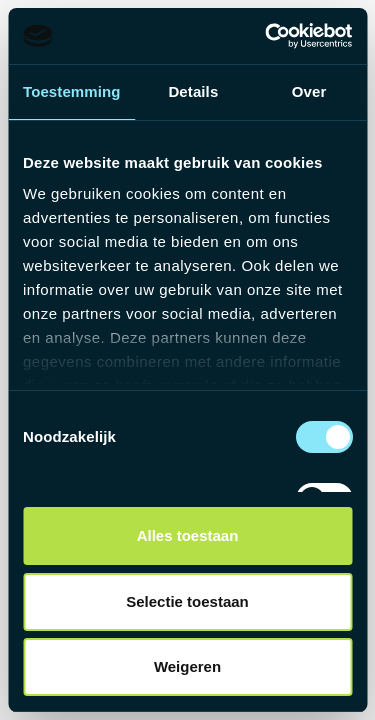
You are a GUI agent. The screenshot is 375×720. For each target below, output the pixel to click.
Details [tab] (193, 91)
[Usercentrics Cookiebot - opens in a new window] (267, 36)
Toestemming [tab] (72, 91)
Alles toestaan (188, 535)
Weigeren (187, 666)
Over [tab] (309, 91)
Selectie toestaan (187, 601)
